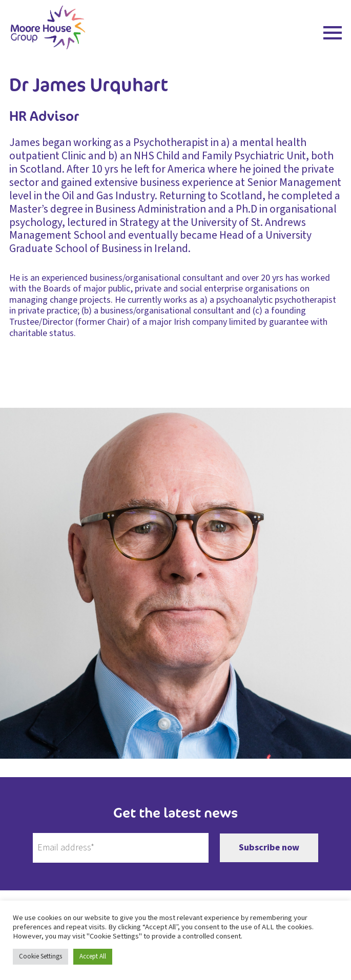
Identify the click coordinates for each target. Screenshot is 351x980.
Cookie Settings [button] (40, 956)
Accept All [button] (93, 956)
